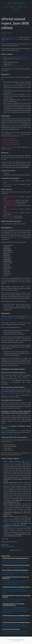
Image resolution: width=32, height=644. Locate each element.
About (6, 7)
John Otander (19, 639)
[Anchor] (14, 54)
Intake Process (7, 89)
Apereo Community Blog (16, 3)
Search (26, 7)
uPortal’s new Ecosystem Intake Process (14, 484)
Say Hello (12, 7)
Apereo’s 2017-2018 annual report (10, 37)
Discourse (4, 426)
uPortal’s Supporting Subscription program (16, 57)
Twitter (20, 550)
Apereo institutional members (11, 393)
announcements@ (8, 523)
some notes (13, 39)
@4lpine (23, 639)
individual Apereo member (16, 66)
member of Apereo (8, 518)
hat (17, 542)
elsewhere (18, 430)
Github (19, 641)
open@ (9, 522)
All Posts (19, 7)
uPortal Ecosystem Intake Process (13, 124)
